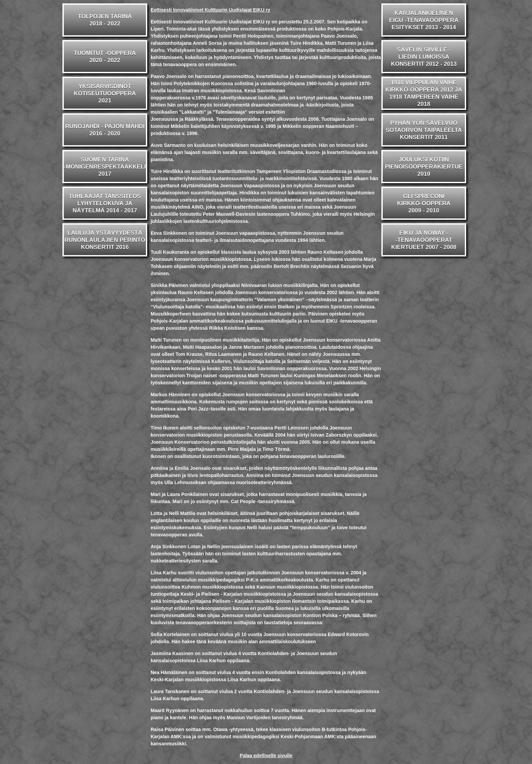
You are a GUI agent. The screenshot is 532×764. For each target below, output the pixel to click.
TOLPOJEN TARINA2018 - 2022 (105, 20)
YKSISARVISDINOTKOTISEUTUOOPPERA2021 (105, 93)
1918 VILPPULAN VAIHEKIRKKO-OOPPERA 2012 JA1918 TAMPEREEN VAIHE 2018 (424, 93)
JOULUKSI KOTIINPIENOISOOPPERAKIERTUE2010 (424, 167)
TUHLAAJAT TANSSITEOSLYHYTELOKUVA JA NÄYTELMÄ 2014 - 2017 (105, 203)
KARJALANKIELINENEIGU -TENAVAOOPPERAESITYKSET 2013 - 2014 (424, 20)
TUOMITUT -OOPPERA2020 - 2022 (105, 57)
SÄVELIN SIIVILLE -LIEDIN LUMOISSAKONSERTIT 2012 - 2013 (424, 57)
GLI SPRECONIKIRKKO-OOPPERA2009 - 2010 (424, 203)
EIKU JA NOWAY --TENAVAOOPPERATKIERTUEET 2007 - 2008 (424, 240)
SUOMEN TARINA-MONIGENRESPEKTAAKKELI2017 (105, 167)
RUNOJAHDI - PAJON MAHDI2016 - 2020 (105, 130)
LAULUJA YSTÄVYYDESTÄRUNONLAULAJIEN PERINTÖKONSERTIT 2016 (105, 240)
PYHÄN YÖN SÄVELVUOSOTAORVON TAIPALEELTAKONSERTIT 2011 (424, 130)
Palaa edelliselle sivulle (266, 756)
